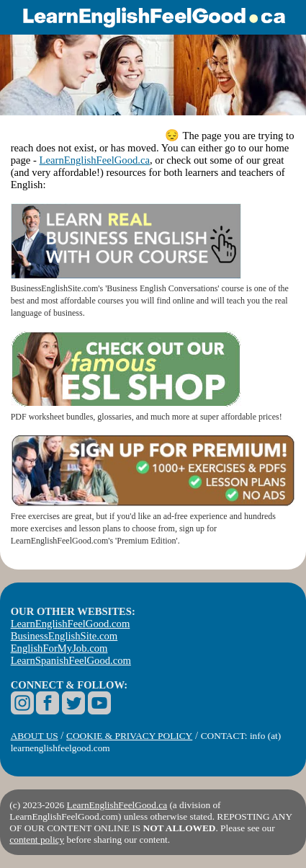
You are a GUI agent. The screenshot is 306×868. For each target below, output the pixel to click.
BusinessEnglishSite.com (64, 636)
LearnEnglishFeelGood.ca (95, 160)
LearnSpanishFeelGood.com (71, 660)
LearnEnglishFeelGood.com (71, 624)
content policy (37, 840)
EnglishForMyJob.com (59, 648)
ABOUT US (35, 736)
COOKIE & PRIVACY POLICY (129, 736)
